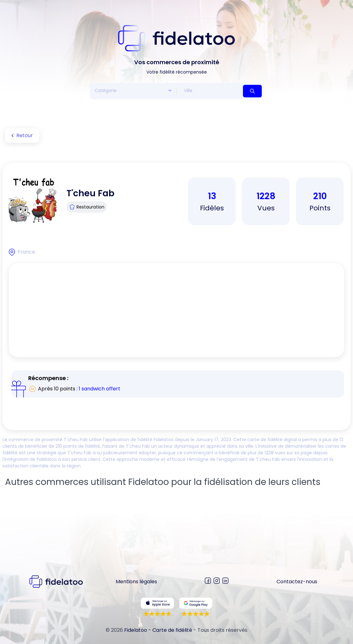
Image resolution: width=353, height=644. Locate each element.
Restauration (87, 207)
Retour (21, 136)
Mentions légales (136, 582)
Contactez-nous (297, 582)
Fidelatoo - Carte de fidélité (158, 630)
